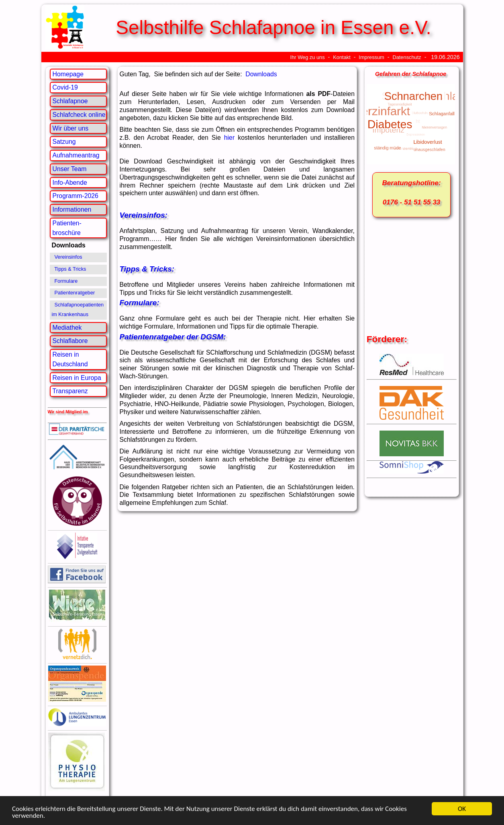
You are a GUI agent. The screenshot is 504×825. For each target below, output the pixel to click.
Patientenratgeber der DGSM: (173, 337)
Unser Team (70, 169)
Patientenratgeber (75, 293)
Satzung (64, 142)
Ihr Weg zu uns (308, 57)
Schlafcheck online (79, 115)
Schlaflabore (70, 341)
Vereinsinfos (68, 257)
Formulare (66, 281)
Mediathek (67, 328)
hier (229, 138)
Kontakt (342, 57)
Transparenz (70, 391)
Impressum (371, 57)
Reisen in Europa (77, 378)
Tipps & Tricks (70, 269)
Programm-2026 (75, 196)
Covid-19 (65, 87)
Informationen (72, 209)
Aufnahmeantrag (76, 155)
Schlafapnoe (70, 101)
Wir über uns (71, 128)
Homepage (68, 74)
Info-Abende (70, 183)
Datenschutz (407, 57)
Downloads (261, 74)
